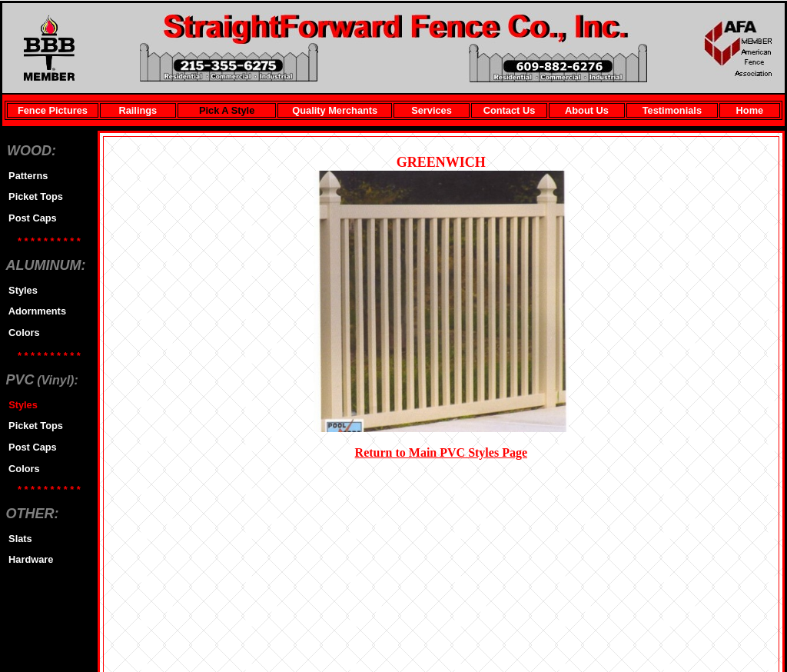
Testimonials (672, 110)
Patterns (25, 176)
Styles (20, 290)
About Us (587, 110)
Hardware (28, 559)
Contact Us (510, 110)
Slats (18, 539)
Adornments (35, 311)
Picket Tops (33, 196)
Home (750, 110)
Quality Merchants (335, 110)
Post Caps (30, 218)
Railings (138, 110)
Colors (22, 333)
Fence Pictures (53, 110)
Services (432, 110)
